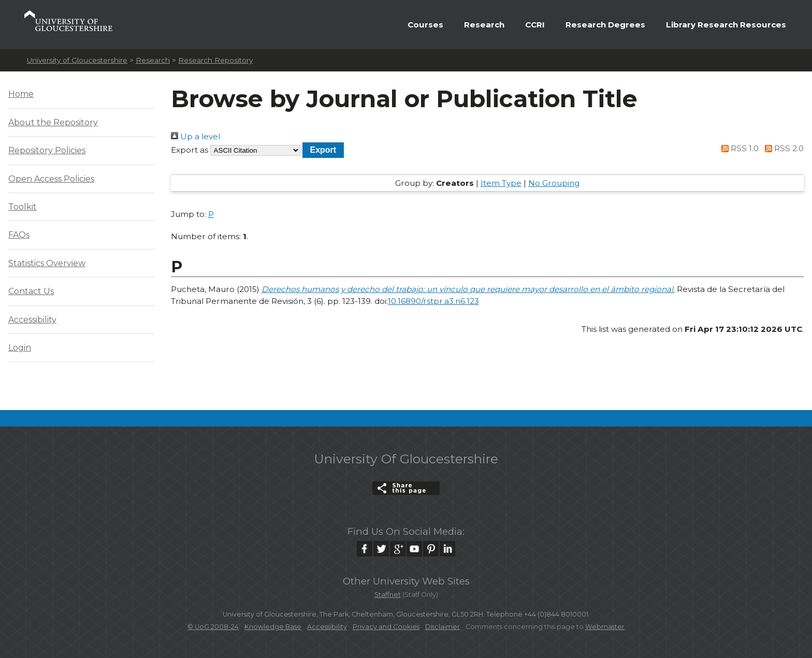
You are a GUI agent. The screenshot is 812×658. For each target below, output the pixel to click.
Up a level (195, 136)
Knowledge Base (273, 627)
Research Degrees (605, 25)
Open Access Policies (51, 179)
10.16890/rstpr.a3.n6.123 (433, 301)
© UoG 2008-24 (213, 627)
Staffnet (388, 595)
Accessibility (32, 320)
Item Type (501, 183)
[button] (323, 150)
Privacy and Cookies (386, 627)
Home (21, 94)
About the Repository (53, 122)
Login (20, 348)
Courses (425, 25)
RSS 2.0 (782, 148)
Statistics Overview (47, 263)
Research (484, 25)
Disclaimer (443, 627)
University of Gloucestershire (77, 60)
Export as (190, 150)
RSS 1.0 (738, 148)
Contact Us (31, 291)
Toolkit (23, 207)
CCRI (535, 25)
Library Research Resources (726, 25)
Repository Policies (47, 150)
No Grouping (554, 183)
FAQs (19, 235)
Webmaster (605, 627)
